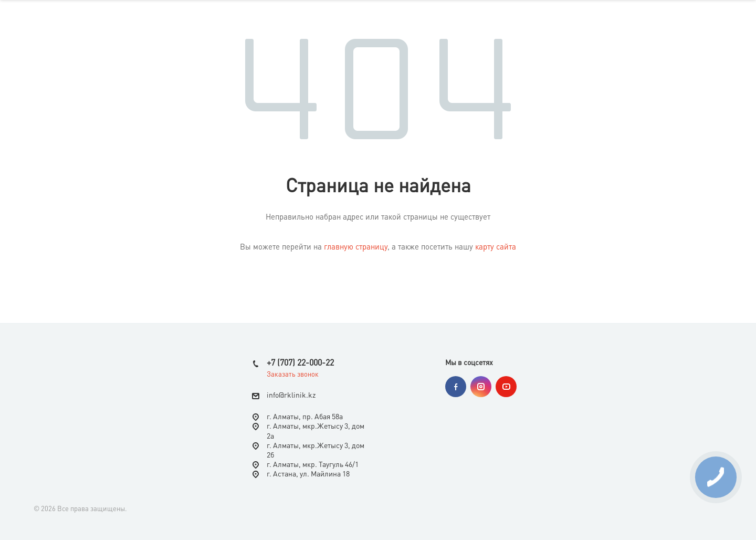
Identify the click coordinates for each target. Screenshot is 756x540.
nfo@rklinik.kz (292, 396)
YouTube (506, 387)
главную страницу (356, 248)
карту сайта (496, 248)
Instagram (481, 387)
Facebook (456, 387)
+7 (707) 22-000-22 (300, 364)
